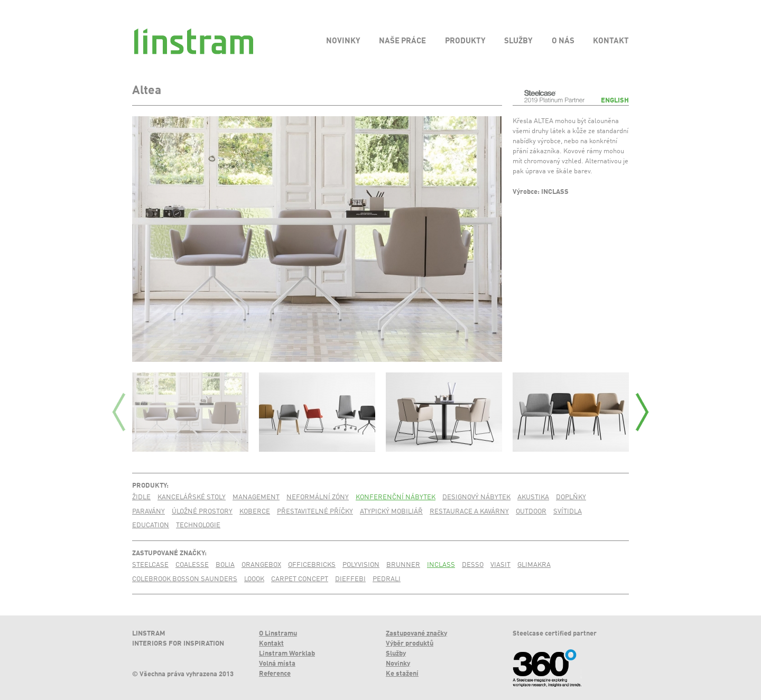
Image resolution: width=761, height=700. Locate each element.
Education (151, 525)
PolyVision (361, 565)
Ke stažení (402, 674)
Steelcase (150, 565)
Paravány (149, 512)
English (615, 101)
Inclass (441, 565)
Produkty (149, 486)
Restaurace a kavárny (469, 512)
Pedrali (387, 579)
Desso (473, 565)
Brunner (403, 565)
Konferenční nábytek (396, 497)
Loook (254, 579)
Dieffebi (350, 579)
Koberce (255, 512)
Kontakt (271, 644)
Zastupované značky (168, 553)
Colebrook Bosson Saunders (185, 579)
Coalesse (192, 565)
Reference (275, 674)
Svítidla (568, 512)
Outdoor (531, 512)
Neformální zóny (318, 497)
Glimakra (534, 565)
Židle (141, 497)
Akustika (533, 497)
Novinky (398, 664)
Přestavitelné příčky (315, 512)
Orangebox (261, 565)
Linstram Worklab (287, 654)
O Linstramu (278, 634)
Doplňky (571, 497)
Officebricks (312, 565)
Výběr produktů (410, 644)
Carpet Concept (300, 579)
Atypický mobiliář (391, 512)
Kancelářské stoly (192, 497)
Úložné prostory (202, 512)
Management (256, 497)
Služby (396, 654)
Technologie (198, 525)
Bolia (225, 565)
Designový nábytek (476, 497)
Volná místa (277, 664)
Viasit (500, 565)
